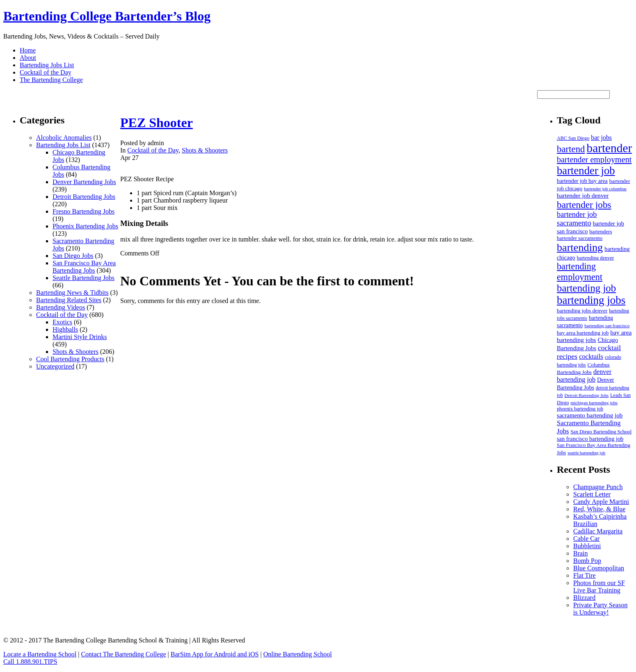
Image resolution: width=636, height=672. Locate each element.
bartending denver (596, 258)
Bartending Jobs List (47, 65)
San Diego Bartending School (601, 432)
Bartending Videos (61, 307)
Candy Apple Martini (601, 502)
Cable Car (586, 539)
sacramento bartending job (590, 415)
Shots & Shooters (75, 352)
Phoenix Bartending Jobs (85, 226)
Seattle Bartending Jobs (84, 278)
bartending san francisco (607, 326)
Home (28, 50)
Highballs (65, 329)
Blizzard (584, 598)
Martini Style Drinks (80, 337)
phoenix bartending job (580, 409)
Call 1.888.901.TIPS (30, 662)
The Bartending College (51, 80)
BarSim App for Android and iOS (215, 654)
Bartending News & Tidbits (72, 293)
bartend (571, 149)
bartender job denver (583, 195)
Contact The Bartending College (123, 654)
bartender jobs (584, 205)
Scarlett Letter (592, 494)
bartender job (586, 171)
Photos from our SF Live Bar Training (599, 587)
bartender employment (594, 159)
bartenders (601, 231)
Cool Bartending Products (70, 359)
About (28, 58)
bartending (580, 247)
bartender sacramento (580, 238)
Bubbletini (587, 546)
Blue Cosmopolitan (599, 568)
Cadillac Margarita (598, 531)
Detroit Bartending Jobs (84, 197)
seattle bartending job (586, 453)
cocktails (591, 357)
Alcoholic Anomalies (64, 138)
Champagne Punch (598, 487)
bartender (610, 148)
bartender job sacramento (577, 219)
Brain (581, 553)
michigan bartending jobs (594, 403)
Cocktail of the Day (46, 72)
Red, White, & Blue (599, 509)
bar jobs (601, 138)
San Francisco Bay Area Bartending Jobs (84, 267)
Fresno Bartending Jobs (84, 211)
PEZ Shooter (157, 123)
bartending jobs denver (582, 311)
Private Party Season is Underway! (600, 609)
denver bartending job (584, 376)
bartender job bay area (582, 181)
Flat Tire (585, 575)
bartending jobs (591, 300)
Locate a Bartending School (40, 654)
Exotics (62, 322)
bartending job (586, 288)
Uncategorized (55, 366)
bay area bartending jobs (594, 336)
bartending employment (580, 272)
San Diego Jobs (73, 256)
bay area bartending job (583, 333)
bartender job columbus (605, 189)
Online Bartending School (298, 654)
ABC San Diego (573, 138)
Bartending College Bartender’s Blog (107, 16)
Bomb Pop (587, 561)
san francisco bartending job (590, 439)
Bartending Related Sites (69, 300)
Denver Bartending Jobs (84, 182)
